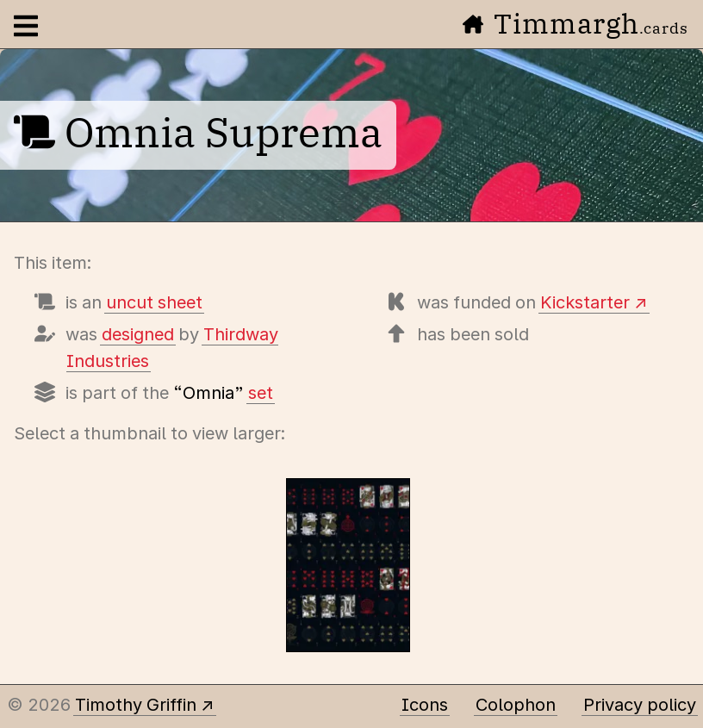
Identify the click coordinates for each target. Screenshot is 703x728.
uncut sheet (154, 302)
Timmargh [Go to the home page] (575, 23)
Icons (425, 705)
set (261, 393)
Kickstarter (585, 302)
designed (138, 334)
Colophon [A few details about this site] (516, 705)
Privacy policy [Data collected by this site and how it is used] (640, 705)
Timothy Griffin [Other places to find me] (136, 705)
